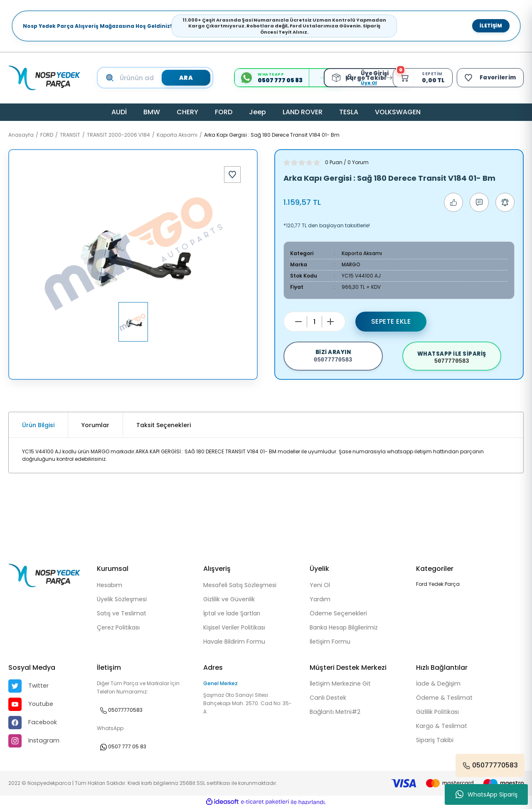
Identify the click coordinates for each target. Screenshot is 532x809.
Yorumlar (95, 426)
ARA (186, 78)
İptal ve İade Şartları (232, 615)
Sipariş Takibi (434, 742)
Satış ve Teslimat (122, 615)
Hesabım (110, 586)
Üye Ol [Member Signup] (367, 83)
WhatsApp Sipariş (486, 794)
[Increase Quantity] (330, 322)
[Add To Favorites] (232, 175)
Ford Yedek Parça (438, 585)
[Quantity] (314, 322)
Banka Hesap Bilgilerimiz (344, 629)
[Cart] (421, 78)
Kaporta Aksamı (362, 253)
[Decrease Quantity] (298, 322)
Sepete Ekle (391, 321)
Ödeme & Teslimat (444, 699)
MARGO (351, 264)
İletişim (491, 26)
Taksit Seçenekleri (164, 426)
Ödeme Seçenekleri (338, 615)
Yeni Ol (320, 586)
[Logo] (44, 78)
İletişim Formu (330, 643)
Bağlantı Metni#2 (335, 713)
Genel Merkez (220, 685)
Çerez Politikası (118, 629)
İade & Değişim (438, 685)
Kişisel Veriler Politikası (234, 629)
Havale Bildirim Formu (234, 643)
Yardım (320, 600)
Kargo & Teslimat (441, 728)
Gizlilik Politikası (437, 713)
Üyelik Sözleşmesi (122, 600)
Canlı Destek (328, 699)
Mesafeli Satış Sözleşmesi (240, 586)
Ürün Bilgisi (38, 426)
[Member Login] (350, 78)
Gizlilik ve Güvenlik (229, 600)
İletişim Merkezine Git (340, 685)
